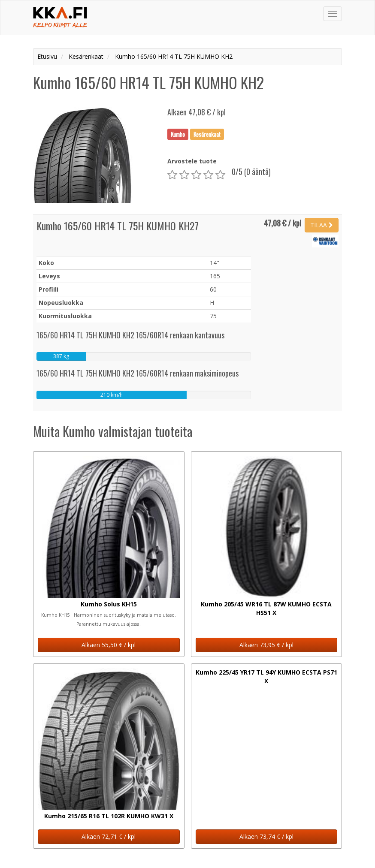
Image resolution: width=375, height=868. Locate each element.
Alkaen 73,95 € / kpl (266, 645)
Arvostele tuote (192, 161)
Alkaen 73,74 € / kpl (266, 836)
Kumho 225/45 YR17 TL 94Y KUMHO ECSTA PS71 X (266, 677)
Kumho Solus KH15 (109, 604)
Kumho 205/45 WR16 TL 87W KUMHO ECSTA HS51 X (266, 608)
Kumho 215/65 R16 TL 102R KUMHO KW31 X (109, 816)
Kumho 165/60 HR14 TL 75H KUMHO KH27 (118, 226)
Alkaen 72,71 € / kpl (109, 836)
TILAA (322, 225)
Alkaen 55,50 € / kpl (109, 645)
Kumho (178, 134)
